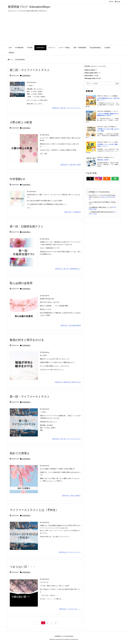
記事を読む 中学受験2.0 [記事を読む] (72, 212)
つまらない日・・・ (23, 567)
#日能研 (94, 209)
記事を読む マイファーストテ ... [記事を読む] (70, 552)
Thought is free (74, 639)
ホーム (11, 60)
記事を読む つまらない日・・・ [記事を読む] (70, 609)
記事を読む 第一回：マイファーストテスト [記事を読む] (66, 439)
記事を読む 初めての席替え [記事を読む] (71, 495)
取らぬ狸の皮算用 (21, 283)
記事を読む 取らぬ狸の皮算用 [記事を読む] (71, 325)
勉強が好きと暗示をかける (27, 340)
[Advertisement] (64, 30)
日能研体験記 (26, 76)
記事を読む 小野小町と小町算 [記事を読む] (71, 165)
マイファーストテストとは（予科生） (34, 510)
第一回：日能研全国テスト (27, 226)
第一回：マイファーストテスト (30, 397)
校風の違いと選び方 (103, 160)
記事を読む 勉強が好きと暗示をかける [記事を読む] (68, 382)
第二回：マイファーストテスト (30, 70)
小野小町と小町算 (21, 122)
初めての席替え (20, 453)
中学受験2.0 (17, 179)
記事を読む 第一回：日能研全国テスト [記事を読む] (68, 269)
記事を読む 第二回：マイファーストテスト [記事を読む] (66, 108)
